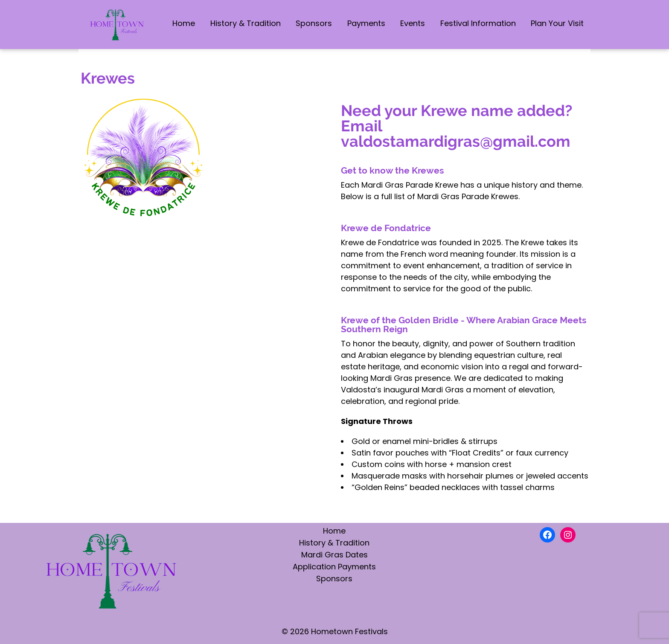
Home (184, 23)
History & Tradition (246, 23)
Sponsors (314, 23)
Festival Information (478, 23)
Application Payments (334, 567)
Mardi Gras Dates (334, 555)
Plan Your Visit (557, 23)
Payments (366, 23)
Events (413, 23)
